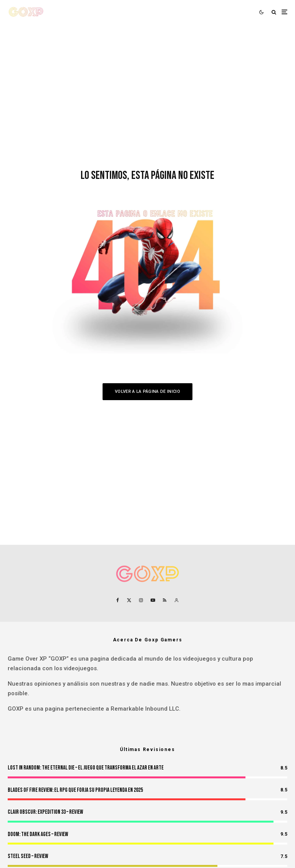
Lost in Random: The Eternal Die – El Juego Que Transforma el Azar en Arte (86, 768)
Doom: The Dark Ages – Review (38, 834)
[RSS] (165, 600)
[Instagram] (141, 600)
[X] (129, 600)
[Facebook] (118, 600)
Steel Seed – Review (28, 856)
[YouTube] (153, 600)
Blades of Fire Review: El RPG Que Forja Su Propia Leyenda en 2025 (75, 790)
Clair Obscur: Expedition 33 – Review (45, 812)
